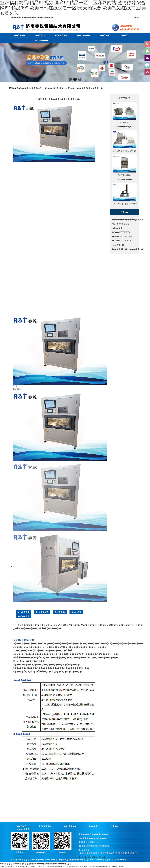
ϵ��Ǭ (124, 35)
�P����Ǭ (61, 35)
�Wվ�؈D (101, 857)
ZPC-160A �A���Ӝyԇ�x (124, 204)
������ (83, 35)
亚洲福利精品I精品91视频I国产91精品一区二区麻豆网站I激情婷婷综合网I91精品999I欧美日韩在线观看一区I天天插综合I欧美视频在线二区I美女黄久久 (73, 8)
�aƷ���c (60, 612)
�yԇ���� (24, 612)
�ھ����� (42, 40)
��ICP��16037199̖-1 (88, 857)
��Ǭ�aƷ (40, 35)
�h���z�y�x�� (54, 88)
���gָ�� (76, 612)
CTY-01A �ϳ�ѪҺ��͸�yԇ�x (124, 151)
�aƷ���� (24, 616)
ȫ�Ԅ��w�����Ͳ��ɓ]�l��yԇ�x (85, 88)
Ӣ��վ (136, 17)
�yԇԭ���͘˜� (42, 612)
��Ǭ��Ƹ (105, 35)
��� (26, 88)
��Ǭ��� (20, 35)
